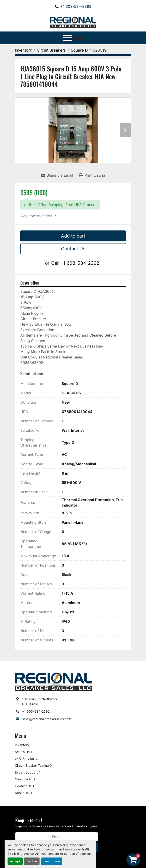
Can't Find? (24, 779)
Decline (32, 861)
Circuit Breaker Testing (32, 765)
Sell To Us (22, 752)
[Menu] (67, 38)
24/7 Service (25, 759)
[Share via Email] (57, 175)
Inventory (22, 745)
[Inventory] (23, 50)
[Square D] (79, 50)
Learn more (52, 861)
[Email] (57, 837)
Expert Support (26, 772)
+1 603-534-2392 (76, 6)
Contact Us (73, 249)
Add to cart (73, 236)
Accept (15, 861)
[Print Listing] (92, 175)
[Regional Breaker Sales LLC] (54, 681)
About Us (22, 793)
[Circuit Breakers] (51, 50)
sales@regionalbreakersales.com (47, 719)
